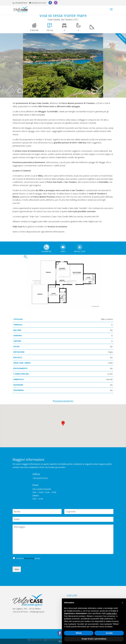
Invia (17, 569)
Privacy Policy (29, 558)
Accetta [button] (109, 633)
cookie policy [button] (111, 613)
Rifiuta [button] (79, 633)
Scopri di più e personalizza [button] (94, 639)
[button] (123, 603)
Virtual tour (80, 247)
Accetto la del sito (28, 558)
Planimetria (46, 247)
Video (63, 247)
